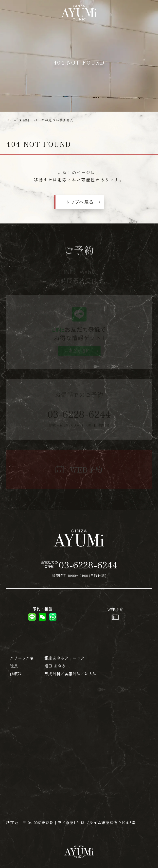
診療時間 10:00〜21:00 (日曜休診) (79, 568)
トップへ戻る (79, 202)
